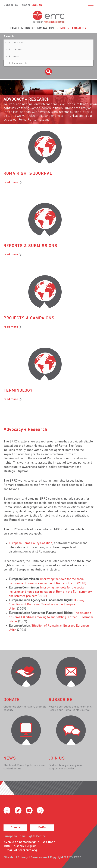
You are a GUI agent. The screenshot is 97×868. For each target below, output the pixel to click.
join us (57, 758)
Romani (25, 5)
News (10, 758)
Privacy (23, 857)
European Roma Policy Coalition (30, 543)
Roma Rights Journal (28, 174)
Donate (15, 828)
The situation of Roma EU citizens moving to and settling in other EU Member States (51, 617)
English (37, 5)
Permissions (39, 857)
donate (12, 700)
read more (11, 182)
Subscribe (11, 5)
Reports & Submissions (30, 246)
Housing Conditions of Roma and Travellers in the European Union (47, 605)
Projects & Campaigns (29, 318)
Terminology (18, 391)
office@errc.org (26, 850)
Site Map (9, 857)
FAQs (42, 828)
